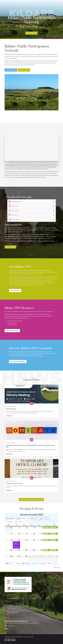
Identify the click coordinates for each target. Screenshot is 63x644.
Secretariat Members (18, 362)
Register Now (24, 70)
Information (14, 210)
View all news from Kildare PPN (31, 500)
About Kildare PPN (13, 598)
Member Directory (12, 331)
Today (16, 522)
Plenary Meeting (11, 409)
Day (28, 518)
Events (14, 407)
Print (50, 564)
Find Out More (11, 70)
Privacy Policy (11, 609)
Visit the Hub (10, 247)
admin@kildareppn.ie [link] (15, 629)
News (14, 443)
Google (57, 568)
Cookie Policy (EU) (13, 612)
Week (24, 518)
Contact (10, 605)
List (13, 519)
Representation (15, 201)
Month (19, 518)
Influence (13, 206)
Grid (8, 519)
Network (13, 215)
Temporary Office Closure (14, 483)
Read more (9, 416)
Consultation (14, 219)
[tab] (32, 202)
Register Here (31, 33)
